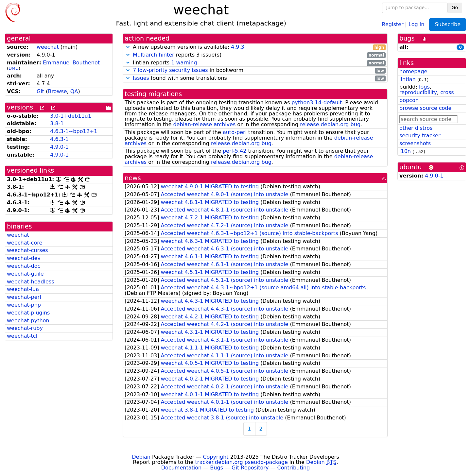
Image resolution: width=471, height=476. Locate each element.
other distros (416, 128)
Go (455, 8)
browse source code (425, 108)
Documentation (181, 468)
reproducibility (418, 92)
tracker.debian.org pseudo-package (242, 462)
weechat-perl (24, 297)
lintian (408, 79)
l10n (405, 151)
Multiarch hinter (154, 55)
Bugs (217, 468)
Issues (141, 78)
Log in (416, 24)
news (133, 178)
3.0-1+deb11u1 (71, 116)
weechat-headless (30, 282)
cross (447, 92)
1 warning (184, 63)
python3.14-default (317, 102)
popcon (409, 100)
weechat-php (24, 305)
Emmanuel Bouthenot (71, 63)
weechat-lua (23, 289)
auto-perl (235, 132)
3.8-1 (57, 123)
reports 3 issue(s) (255, 55)
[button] (128, 47)
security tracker (420, 136)
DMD (14, 68)
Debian (141, 457)
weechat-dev (24, 258)
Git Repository (250, 468)
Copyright (216, 457)
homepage (413, 71)
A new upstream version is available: (255, 47)
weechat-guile (25, 274)
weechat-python (28, 321)
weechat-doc (24, 266)
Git (40, 91)
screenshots (415, 143)
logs (424, 87)
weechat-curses (27, 250)
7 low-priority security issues (170, 70)
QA (74, 91)
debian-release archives (204, 124)
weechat (48, 47)
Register (393, 24)
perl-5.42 (235, 151)
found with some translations (255, 78)
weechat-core (25, 243)
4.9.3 (238, 47)
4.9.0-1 (59, 147)
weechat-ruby (25, 328)
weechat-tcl (22, 336)
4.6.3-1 (59, 139)
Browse (57, 91)
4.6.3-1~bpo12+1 (74, 131)
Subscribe (448, 24)
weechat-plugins (28, 313)
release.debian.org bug (330, 124)
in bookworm (255, 70)
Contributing (294, 468)
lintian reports (255, 63)
